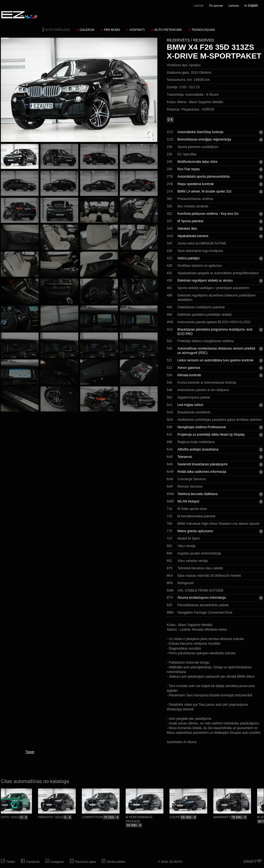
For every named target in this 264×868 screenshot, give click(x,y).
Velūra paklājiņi (189, 258)
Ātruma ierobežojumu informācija (202, 598)
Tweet (30, 752)
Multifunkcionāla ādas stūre (197, 162)
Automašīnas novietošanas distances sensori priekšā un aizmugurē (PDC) (216, 351)
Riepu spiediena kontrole (196, 184)
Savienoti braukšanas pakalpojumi (203, 464)
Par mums (112, 30)
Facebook (33, 862)
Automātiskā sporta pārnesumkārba (204, 177)
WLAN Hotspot (188, 501)
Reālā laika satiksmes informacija (202, 472)
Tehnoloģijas (203, 30)
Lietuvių (234, 6)
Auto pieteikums (168, 30)
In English (251, 6)
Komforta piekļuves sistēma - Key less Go (208, 214)
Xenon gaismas (189, 368)
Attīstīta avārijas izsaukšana (198, 449)
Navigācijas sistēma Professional (202, 427)
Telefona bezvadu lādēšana (198, 494)
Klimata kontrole (189, 375)
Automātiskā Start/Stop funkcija (200, 132)
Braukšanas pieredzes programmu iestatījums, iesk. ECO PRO (215, 332)
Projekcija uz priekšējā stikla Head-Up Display (211, 435)
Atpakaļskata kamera (193, 236)
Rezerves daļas (86, 862)
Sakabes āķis (187, 229)
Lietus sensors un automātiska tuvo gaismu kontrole (215, 360)
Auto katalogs (57, 30)
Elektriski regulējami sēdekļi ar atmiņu (205, 281)
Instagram (57, 862)
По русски (216, 6)
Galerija (87, 30)
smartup (253, 861)
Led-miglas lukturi (190, 405)
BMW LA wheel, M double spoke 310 (204, 191)
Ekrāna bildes (116, 862)
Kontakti (137, 30)
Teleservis (185, 457)
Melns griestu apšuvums (195, 531)
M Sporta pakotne (191, 221)
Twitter (11, 862)
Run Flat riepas (189, 169)
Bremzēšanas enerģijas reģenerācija (204, 139)
